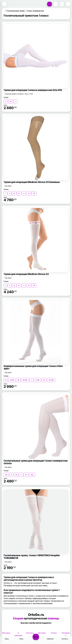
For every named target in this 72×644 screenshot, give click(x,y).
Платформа (66, 634)
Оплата (54, 633)
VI (29, 193)
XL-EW (51, 380)
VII (34, 193)
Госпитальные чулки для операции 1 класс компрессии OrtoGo (36, 462)
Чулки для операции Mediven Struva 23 (26, 274)
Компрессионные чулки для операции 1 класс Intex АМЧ (33, 367)
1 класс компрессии (35, 11)
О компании (18, 634)
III (14, 193)
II (10, 193)
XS (6, 475)
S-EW (12, 380)
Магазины (6, 633)
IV (19, 193)
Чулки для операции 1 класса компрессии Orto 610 (33, 90)
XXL (32, 475)
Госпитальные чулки (15, 11)
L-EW (37, 380)
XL (44, 380)
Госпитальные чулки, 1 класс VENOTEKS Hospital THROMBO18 (32, 557)
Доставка (42, 633)
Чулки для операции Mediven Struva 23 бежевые (32, 182)
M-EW (25, 380)
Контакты (30, 633)
